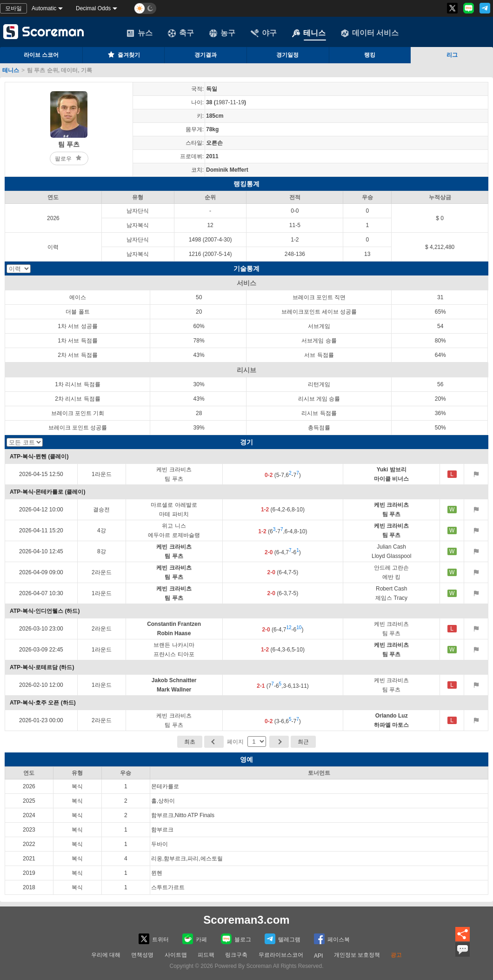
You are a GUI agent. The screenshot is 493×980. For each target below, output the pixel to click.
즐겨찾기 (123, 54)
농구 (222, 33)
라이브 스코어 (41, 55)
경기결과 (206, 55)
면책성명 (142, 955)
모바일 (13, 8)
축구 (181, 33)
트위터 (154, 939)
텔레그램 (283, 939)
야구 (264, 33)
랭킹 (370, 55)
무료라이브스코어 (281, 955)
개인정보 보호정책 (357, 955)
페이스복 (332, 939)
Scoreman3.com (246, 920)
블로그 (236, 939)
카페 (195, 939)
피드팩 (206, 955)
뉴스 (140, 33)
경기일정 (287, 55)
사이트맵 (176, 955)
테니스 (309, 33)
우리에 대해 (106, 955)
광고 (396, 955)
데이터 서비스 (370, 33)
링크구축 (236, 955)
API (318, 956)
